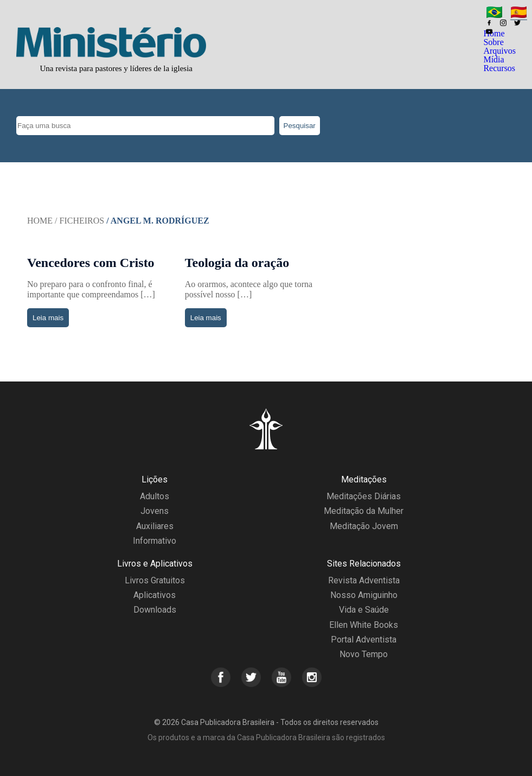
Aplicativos (155, 595)
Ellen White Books (364, 625)
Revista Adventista (364, 580)
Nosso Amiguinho (364, 595)
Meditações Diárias (364, 496)
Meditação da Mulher (364, 511)
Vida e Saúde (364, 610)
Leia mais (48, 318)
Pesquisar (300, 126)
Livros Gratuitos (155, 580)
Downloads (155, 610)
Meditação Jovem (364, 526)
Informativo (155, 541)
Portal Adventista (364, 640)
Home (40, 221)
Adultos (155, 496)
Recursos (499, 68)
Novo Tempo (364, 654)
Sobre (493, 42)
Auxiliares (155, 526)
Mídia (493, 59)
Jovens (155, 511)
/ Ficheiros (79, 221)
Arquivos (499, 51)
